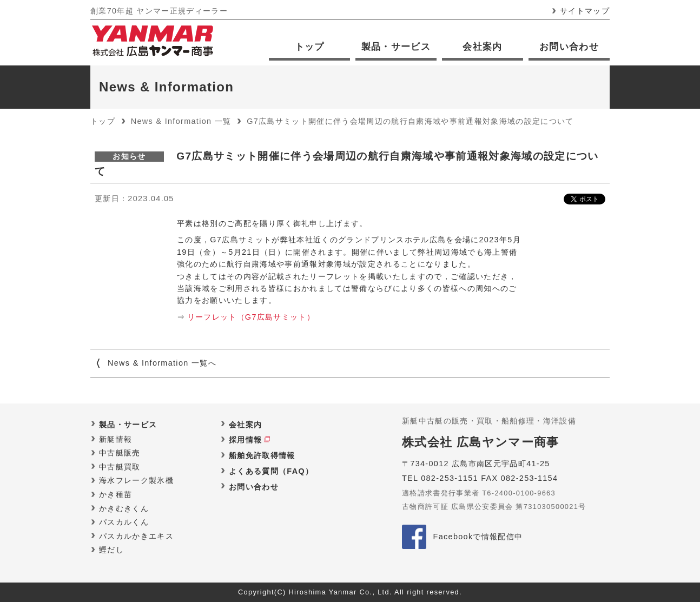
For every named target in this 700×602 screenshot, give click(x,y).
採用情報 (245, 440)
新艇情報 (115, 439)
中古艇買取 (120, 467)
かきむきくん (124, 508)
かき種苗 (115, 494)
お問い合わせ (569, 47)
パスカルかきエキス (136, 536)
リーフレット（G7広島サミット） (251, 317)
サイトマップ (585, 11)
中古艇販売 (120, 453)
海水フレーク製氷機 (136, 480)
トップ (310, 47)
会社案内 (482, 47)
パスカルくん (124, 522)
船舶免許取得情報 (262, 455)
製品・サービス (396, 47)
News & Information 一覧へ (162, 363)
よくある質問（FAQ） (271, 471)
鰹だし (111, 550)
